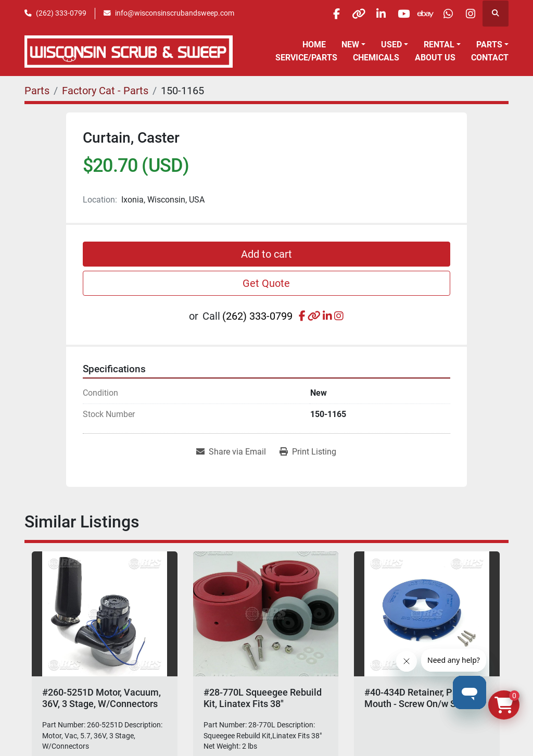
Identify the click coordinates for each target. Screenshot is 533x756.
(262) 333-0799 (61, 13)
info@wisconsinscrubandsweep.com (175, 13)
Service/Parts (306, 58)
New (350, 45)
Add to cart (266, 254)
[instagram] (468, 14)
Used (391, 45)
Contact (490, 58)
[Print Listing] (308, 452)
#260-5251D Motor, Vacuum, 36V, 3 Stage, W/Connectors (101, 698)
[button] (353, 45)
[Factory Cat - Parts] (105, 91)
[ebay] (415, 14)
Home (314, 45)
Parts (489, 45)
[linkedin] (362, 14)
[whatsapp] (442, 14)
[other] (336, 14)
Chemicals (376, 58)
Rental (439, 45)
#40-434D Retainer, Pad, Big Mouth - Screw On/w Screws (422, 698)
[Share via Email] (231, 452)
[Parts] (37, 91)
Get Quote (266, 283)
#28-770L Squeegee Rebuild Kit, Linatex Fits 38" (263, 698)
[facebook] (309, 14)
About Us (435, 58)
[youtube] (389, 14)
